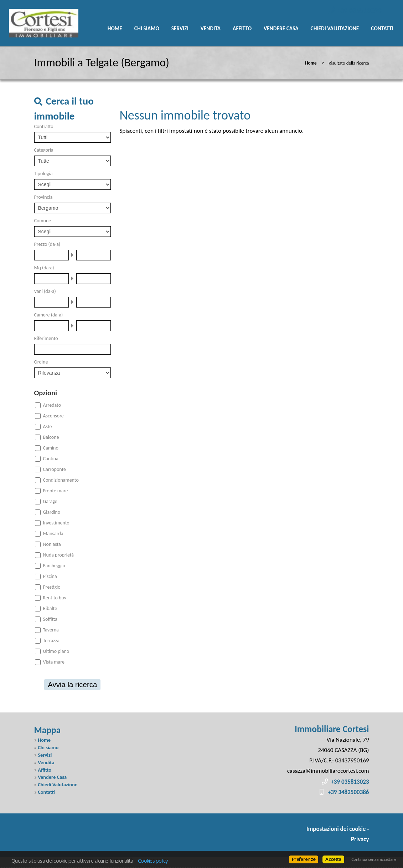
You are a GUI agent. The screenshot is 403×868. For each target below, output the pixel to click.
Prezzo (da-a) (47, 244)
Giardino (52, 512)
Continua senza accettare (374, 859)
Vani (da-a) (45, 291)
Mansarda (53, 534)
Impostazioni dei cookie (336, 829)
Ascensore (53, 416)
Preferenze (304, 859)
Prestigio (52, 587)
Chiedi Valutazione (335, 28)
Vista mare (54, 662)
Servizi (180, 28)
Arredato (52, 405)
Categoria (44, 150)
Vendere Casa (281, 28)
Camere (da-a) (49, 315)
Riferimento (46, 338)
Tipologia (43, 174)
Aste (48, 427)
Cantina (51, 459)
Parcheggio (54, 566)
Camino (51, 448)
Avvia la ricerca (72, 685)
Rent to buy (55, 598)
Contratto (44, 126)
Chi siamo (147, 28)
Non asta (52, 544)
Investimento (56, 523)
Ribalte (50, 608)
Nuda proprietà (59, 555)
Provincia (43, 197)
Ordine (41, 362)
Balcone (51, 437)
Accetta (333, 859)
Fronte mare (56, 491)
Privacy (360, 839)
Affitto (242, 28)
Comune (43, 221)
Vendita (211, 28)
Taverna (51, 630)
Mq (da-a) (44, 268)
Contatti (382, 28)
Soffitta (50, 619)
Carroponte (55, 469)
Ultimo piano (56, 651)
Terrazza (51, 641)
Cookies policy (153, 861)
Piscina (50, 576)
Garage (50, 501)
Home (115, 28)
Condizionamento (61, 480)
